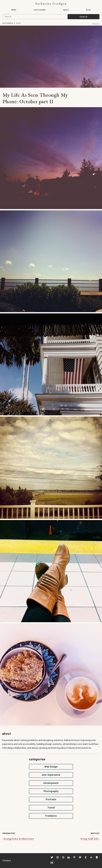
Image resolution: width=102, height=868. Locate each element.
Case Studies (40, 10)
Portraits (51, 799)
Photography (51, 791)
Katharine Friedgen (51, 4)
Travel (51, 808)
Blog (88, 10)
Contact (7, 861)
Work (14, 10)
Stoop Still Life (90, 839)
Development (51, 783)
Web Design (51, 767)
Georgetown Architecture (19, 839)
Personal (96, 24)
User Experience (51, 775)
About (66, 10)
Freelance (51, 816)
